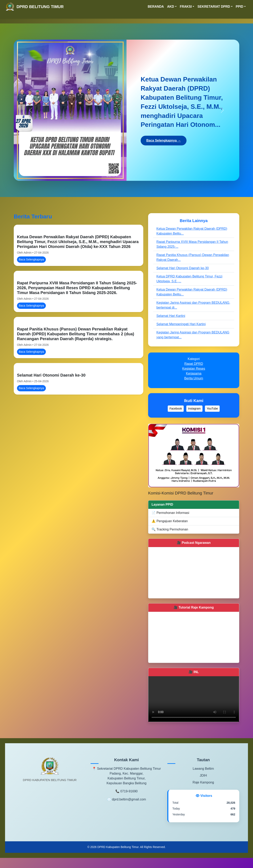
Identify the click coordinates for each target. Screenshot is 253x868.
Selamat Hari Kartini (171, 316)
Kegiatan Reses (194, 369)
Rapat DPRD (194, 364)
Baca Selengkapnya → (164, 140)
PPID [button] (240, 7)
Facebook (176, 409)
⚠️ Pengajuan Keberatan (170, 521)
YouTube (212, 409)
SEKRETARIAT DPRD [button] (214, 7)
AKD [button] (171, 7)
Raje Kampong (203, 782)
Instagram (194, 409)
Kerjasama (194, 373)
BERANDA (156, 7)
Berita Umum (194, 378)
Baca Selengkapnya (31, 259)
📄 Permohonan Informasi (170, 513)
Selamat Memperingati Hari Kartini (181, 324)
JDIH (203, 775)
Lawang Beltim (203, 769)
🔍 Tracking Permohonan (170, 529)
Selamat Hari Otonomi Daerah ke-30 (51, 375)
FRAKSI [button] (186, 7)
